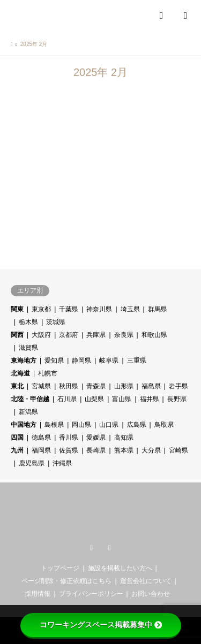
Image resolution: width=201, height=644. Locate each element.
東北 (17, 386)
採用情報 (38, 594)
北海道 (20, 373)
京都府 (69, 335)
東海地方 (24, 361)
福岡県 (41, 450)
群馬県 (158, 309)
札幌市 (48, 373)
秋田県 (69, 386)
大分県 (151, 450)
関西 (17, 335)
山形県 (124, 386)
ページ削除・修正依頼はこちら (66, 581)
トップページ (60, 568)
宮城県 (41, 386)
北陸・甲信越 (30, 399)
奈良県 (124, 335)
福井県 (150, 399)
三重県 (137, 361)
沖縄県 (62, 463)
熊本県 (124, 450)
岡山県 (81, 425)
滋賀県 (28, 348)
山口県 (109, 425)
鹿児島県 (32, 463)
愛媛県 (96, 438)
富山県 (122, 399)
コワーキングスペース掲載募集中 (101, 625)
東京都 (41, 309)
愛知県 (54, 361)
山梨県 (94, 399)
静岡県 (81, 361)
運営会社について (146, 581)
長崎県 (96, 450)
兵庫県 (96, 335)
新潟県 (28, 412)
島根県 (54, 425)
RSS (109, 548)
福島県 (151, 386)
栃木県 (28, 322)
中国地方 (24, 425)
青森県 (96, 386)
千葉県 (69, 309)
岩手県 (178, 386)
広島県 (137, 425)
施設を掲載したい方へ (120, 568)
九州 (17, 450)
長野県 (177, 399)
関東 (17, 309)
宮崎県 (178, 450)
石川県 (67, 399)
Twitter (92, 548)
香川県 (69, 438)
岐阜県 (109, 361)
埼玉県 (130, 309)
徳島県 (41, 438)
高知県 (124, 438)
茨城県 (56, 322)
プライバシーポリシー (91, 594)
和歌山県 (154, 335)
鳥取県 (164, 425)
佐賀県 (69, 450)
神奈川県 (99, 309)
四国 (17, 438)
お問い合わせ (151, 594)
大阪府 (41, 335)
